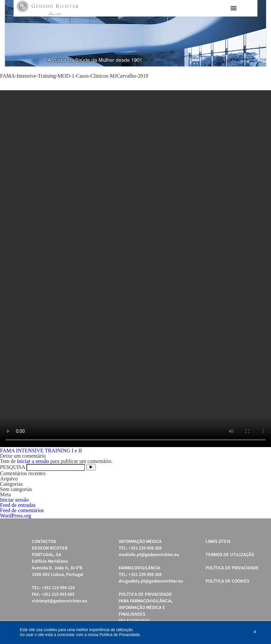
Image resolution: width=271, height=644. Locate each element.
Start (258, 75)
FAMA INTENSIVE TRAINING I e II (41, 451)
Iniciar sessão (14, 500)
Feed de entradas (18, 505)
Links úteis (218, 542)
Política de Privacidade (232, 568)
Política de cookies (228, 581)
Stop (263, 75)
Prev (14, 33)
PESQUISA (13, 467)
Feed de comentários (22, 510)
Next (257, 33)
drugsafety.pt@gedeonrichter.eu (151, 581)
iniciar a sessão (33, 461)
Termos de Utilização (230, 555)
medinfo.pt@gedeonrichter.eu (149, 555)
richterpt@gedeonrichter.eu (59, 601)
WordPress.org (16, 516)
